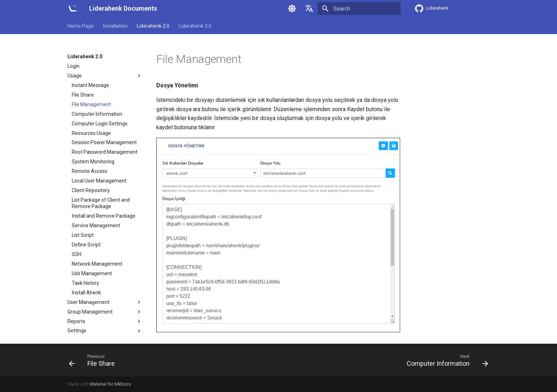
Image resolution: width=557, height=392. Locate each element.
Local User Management (99, 181)
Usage (105, 76)
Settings (105, 331)
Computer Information (97, 114)
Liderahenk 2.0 (153, 26)
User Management (105, 302)
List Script (83, 235)
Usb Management (92, 273)
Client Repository (91, 190)
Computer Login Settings (100, 124)
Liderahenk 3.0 (195, 26)
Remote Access (90, 171)
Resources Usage (91, 133)
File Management (91, 104)
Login (74, 66)
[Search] (359, 9)
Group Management (105, 312)
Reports (105, 321)
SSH (77, 254)
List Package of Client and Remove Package (101, 203)
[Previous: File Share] (94, 360)
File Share (83, 95)
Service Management (96, 225)
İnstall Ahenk (86, 293)
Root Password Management (105, 152)
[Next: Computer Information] (445, 360)
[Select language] (309, 9)
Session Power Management (104, 142)
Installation (115, 26)
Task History (85, 283)
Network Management (97, 264)
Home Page (81, 26)
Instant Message (90, 85)
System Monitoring (93, 162)
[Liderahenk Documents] (73, 9)
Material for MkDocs (110, 384)
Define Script (86, 245)
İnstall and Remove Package (104, 216)
